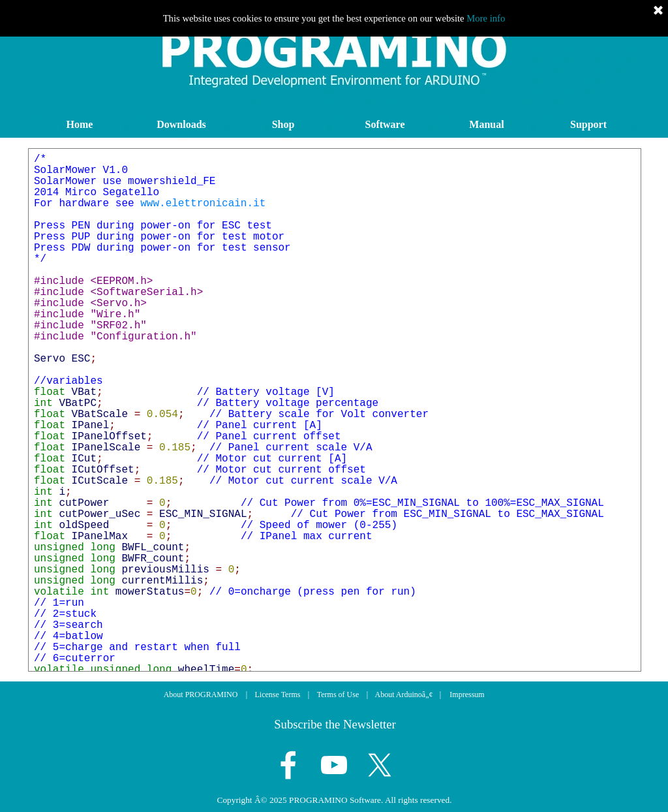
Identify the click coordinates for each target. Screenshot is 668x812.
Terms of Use (338, 695)
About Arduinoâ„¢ (404, 695)
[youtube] (334, 765)
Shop (283, 124)
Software (385, 124)
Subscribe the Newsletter (335, 724)
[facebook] (288, 765)
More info (486, 18)
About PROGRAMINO (201, 695)
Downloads (181, 124)
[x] (380, 765)
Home (80, 124)
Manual (486, 124)
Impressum (467, 695)
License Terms (278, 695)
